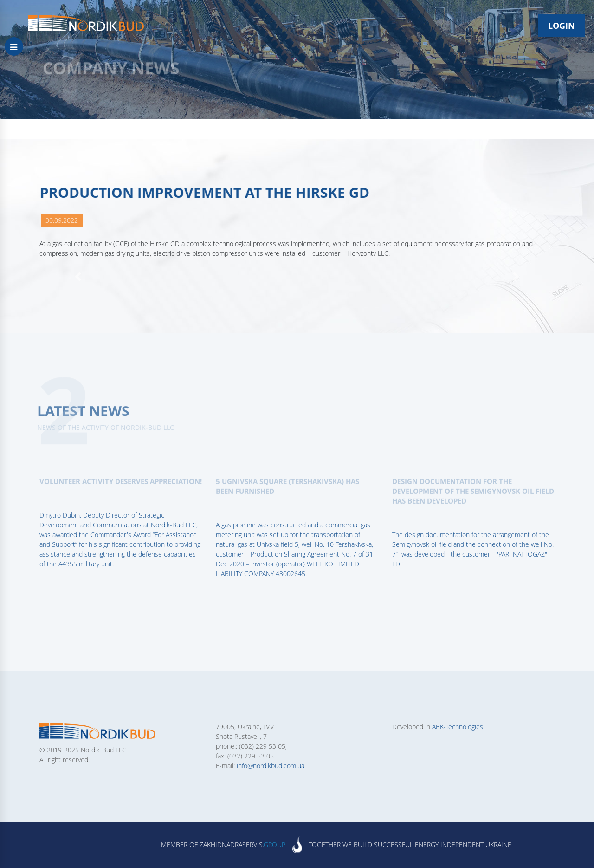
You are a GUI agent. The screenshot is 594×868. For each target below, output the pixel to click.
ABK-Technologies (458, 727)
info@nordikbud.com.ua (271, 766)
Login (562, 26)
